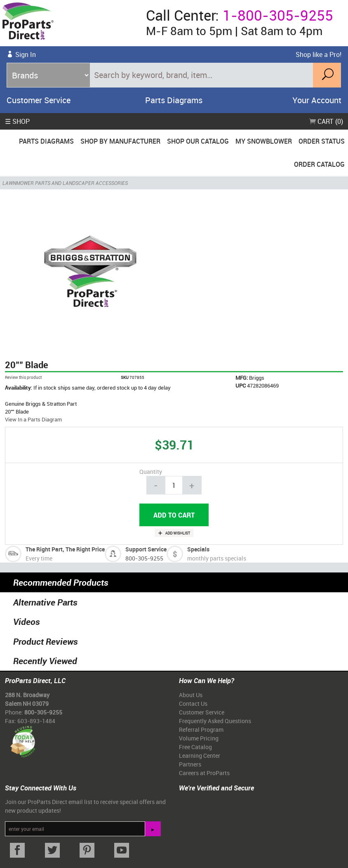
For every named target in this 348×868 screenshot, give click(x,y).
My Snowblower (264, 141)
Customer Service (39, 100)
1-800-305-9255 (278, 15)
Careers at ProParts (204, 773)
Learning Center (200, 756)
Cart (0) (326, 121)
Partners (190, 764)
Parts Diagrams (174, 100)
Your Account (317, 100)
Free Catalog (195, 747)
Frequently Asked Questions (215, 721)
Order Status (322, 141)
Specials (198, 549)
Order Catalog (319, 164)
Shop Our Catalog (198, 141)
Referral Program (201, 730)
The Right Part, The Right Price (65, 549)
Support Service (146, 549)
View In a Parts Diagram (33, 419)
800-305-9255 (144, 558)
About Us (191, 695)
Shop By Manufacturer (120, 141)
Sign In (26, 54)
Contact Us (193, 704)
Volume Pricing (199, 738)
